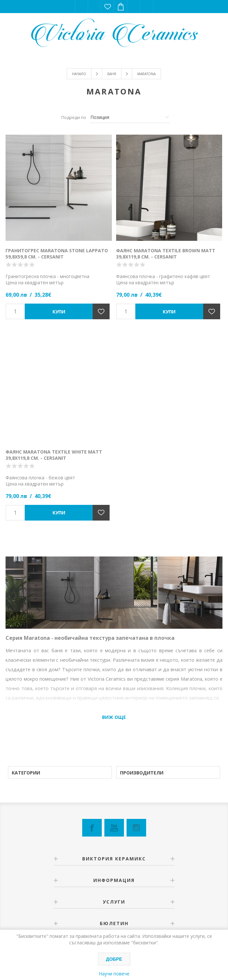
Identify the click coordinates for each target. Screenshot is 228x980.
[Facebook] (92, 828)
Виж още (114, 717)
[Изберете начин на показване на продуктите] (130, 117)
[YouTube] (114, 828)
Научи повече (114, 974)
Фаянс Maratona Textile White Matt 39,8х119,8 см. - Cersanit (54, 455)
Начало (79, 74)
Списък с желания (108, 7)
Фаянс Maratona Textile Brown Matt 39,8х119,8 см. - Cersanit (166, 254)
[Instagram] (136, 828)
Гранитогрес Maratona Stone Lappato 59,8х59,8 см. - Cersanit (57, 254)
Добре (114, 959)
